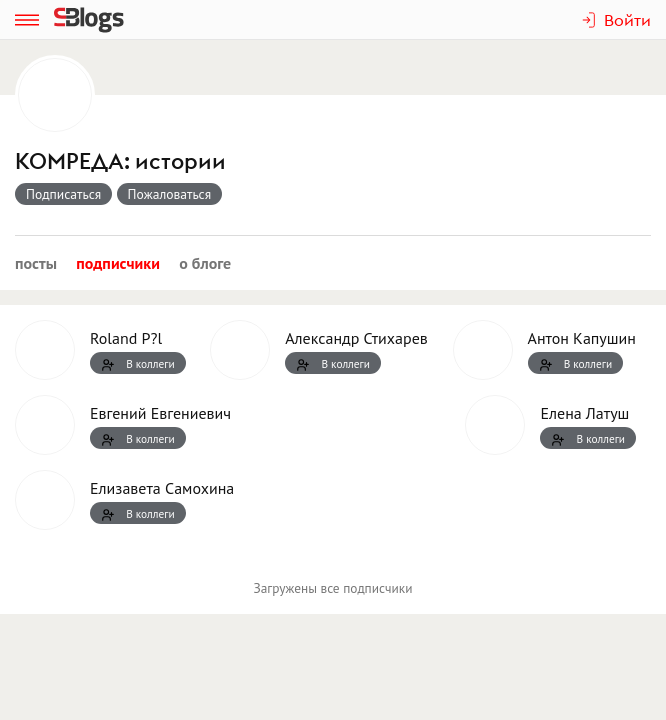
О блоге (205, 263)
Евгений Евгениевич (160, 413)
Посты (36, 263)
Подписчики (118, 263)
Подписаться (63, 194)
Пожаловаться (170, 194)
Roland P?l (126, 338)
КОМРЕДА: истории (120, 161)
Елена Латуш (584, 413)
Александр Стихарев (356, 338)
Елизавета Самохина (162, 488)
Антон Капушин (582, 338)
